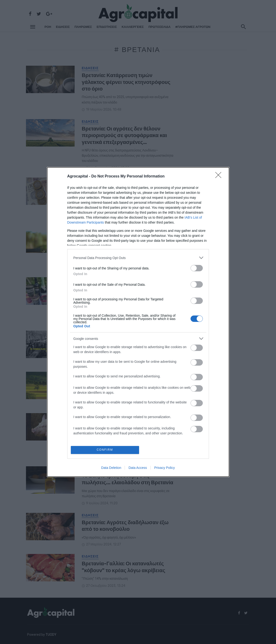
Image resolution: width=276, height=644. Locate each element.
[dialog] (138, 322)
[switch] (197, 268)
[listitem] (138, 257)
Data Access (138, 468)
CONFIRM (105, 450)
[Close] (220, 176)
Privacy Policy (164, 468)
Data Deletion (111, 468)
